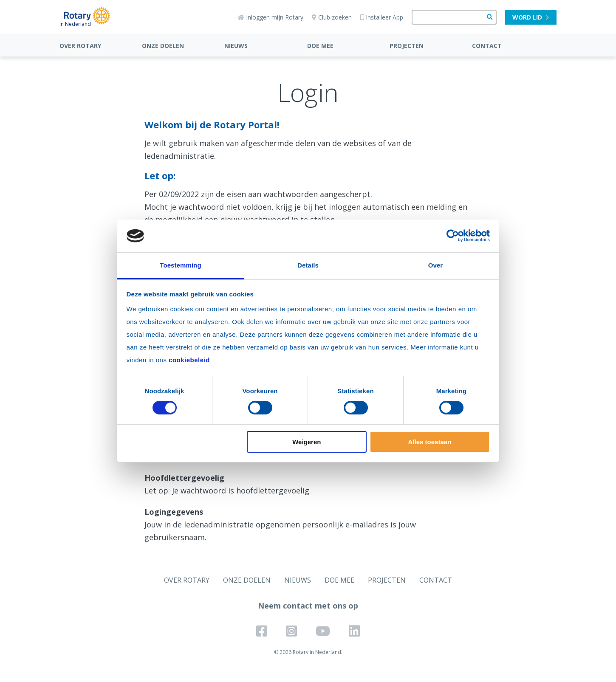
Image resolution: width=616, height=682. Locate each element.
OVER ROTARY (80, 46)
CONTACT (487, 46)
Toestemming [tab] (181, 265)
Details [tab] (308, 265)
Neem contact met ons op (308, 606)
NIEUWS (236, 46)
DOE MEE (320, 46)
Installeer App (382, 17)
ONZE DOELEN (163, 46)
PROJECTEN (407, 46)
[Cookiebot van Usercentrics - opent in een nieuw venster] (453, 236)
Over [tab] (436, 265)
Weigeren (307, 442)
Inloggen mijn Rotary (270, 17)
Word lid (531, 17)
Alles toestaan (430, 442)
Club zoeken (332, 17)
